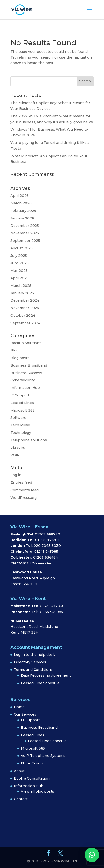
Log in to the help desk (34, 655)
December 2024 (25, 300)
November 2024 (25, 308)
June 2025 (20, 263)
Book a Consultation (32, 778)
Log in (16, 475)
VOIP (15, 455)
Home (19, 707)
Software (18, 418)
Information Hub (25, 388)
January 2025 (22, 293)
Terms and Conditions (33, 670)
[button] (92, 855)
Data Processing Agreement (46, 675)
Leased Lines (22, 403)
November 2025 (25, 233)
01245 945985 (46, 552)
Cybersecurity (23, 380)
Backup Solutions (26, 343)
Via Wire (18, 448)
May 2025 (19, 271)
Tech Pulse (20, 425)
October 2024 (23, 316)
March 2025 (21, 286)
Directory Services (30, 662)
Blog (14, 350)
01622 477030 (52, 606)
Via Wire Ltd (65, 861)
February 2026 (23, 211)
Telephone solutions (29, 440)
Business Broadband (29, 365)
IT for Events (32, 763)
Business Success (26, 373)
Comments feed (25, 490)
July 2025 (19, 256)
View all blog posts (38, 791)
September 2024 (25, 323)
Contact (21, 799)
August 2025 (22, 248)
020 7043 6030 (47, 546)
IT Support (20, 395)
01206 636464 (45, 557)
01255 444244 (39, 563)
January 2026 (22, 218)
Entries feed (21, 482)
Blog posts (20, 358)
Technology (21, 433)
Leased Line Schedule (40, 683)
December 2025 (25, 226)
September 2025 (25, 241)
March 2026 (21, 203)
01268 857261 (47, 540)
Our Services (25, 714)
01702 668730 (47, 534)
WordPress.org (24, 498)
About (19, 771)
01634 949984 (51, 612)
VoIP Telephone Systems (43, 756)
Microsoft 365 (22, 410)
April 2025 (19, 278)
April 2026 (20, 196)
